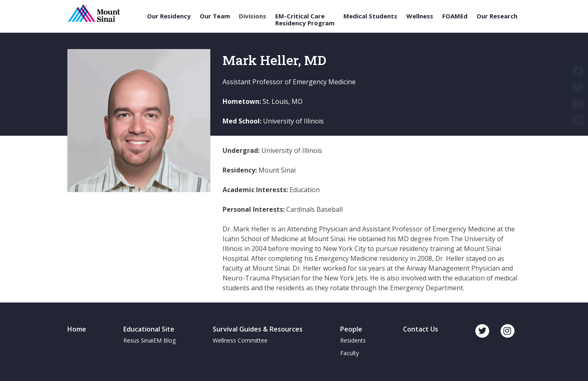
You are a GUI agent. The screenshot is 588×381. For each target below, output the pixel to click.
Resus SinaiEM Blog (149, 340)
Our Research (497, 16)
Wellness (420, 16)
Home (77, 329)
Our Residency (169, 16)
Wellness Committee (240, 340)
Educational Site (149, 329)
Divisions (253, 16)
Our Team (215, 16)
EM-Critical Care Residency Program (305, 19)
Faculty (350, 353)
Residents (353, 340)
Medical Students (370, 16)
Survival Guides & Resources (258, 329)
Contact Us (421, 329)
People (351, 329)
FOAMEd (455, 16)
